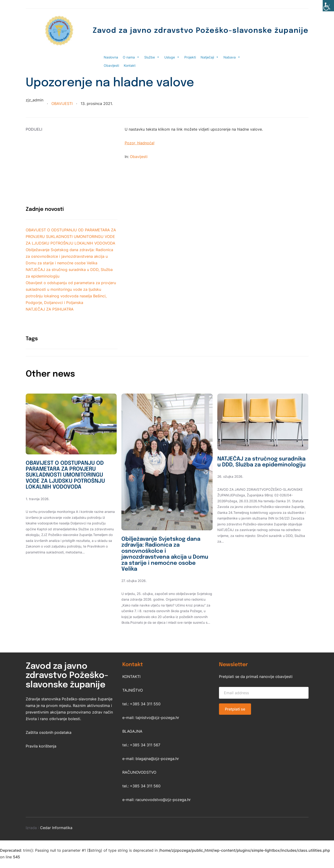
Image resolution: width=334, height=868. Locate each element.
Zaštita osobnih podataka (49, 734)
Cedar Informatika (56, 829)
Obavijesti (111, 65)
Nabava (232, 57)
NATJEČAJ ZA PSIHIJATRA (50, 309)
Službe (152, 57)
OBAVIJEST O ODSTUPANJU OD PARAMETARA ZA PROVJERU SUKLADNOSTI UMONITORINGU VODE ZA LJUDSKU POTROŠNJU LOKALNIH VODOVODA (71, 237)
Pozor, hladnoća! (140, 143)
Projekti (190, 57)
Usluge (172, 57)
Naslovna (111, 57)
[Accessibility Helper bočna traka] (328, 6)
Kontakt (130, 65)
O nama (131, 57)
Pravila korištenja (41, 747)
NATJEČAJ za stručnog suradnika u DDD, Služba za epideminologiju (255, 465)
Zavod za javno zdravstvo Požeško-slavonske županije (196, 31)
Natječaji (210, 57)
